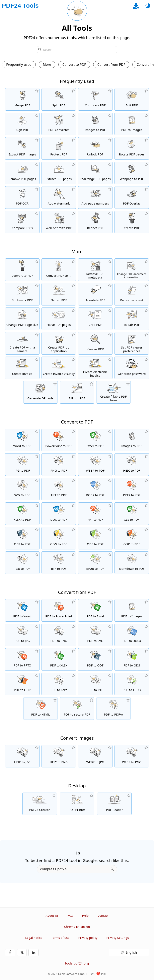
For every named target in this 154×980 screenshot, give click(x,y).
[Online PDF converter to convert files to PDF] (22, 270)
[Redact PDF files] (95, 222)
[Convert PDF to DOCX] (132, 635)
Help (85, 916)
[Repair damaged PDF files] (132, 319)
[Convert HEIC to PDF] (132, 465)
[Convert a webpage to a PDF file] (132, 173)
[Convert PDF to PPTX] (22, 659)
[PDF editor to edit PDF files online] (132, 99)
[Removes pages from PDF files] (22, 173)
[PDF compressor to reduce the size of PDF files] (95, 99)
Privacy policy (88, 938)
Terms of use (60, 938)
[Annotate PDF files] (95, 294)
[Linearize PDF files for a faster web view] (59, 222)
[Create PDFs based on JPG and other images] (95, 124)
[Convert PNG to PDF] (59, 465)
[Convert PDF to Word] (22, 610)
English (131, 952)
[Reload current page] (77, 11)
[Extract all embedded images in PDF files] (22, 148)
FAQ (70, 916)
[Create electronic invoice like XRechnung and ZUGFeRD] (95, 368)
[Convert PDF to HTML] (41, 709)
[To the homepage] (20, 6)
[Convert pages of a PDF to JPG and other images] (132, 124)
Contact (103, 916)
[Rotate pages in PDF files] (132, 148)
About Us (52, 916)
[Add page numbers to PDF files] (95, 197)
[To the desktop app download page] (136, 6)
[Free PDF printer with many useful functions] (77, 804)
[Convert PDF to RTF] (95, 684)
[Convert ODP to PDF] (132, 538)
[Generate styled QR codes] (41, 392)
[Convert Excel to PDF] (95, 440)
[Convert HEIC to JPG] (22, 756)
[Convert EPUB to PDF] (95, 563)
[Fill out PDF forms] (77, 392)
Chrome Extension (77, 927)
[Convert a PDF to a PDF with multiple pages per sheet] (132, 294)
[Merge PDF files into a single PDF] (22, 99)
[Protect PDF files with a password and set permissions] (59, 148)
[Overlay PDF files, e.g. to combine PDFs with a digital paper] (132, 197)
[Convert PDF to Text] (59, 684)
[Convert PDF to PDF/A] (113, 709)
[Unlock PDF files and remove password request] (95, 148)
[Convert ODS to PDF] (95, 538)
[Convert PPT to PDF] (95, 514)
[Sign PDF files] (22, 124)
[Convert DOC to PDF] (59, 514)
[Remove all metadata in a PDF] (95, 270)
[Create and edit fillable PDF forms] (113, 392)
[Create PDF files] (132, 222)
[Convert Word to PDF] (22, 440)
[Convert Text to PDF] (22, 563)
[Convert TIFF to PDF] (59, 489)
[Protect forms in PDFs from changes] (59, 294)
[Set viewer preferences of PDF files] (132, 343)
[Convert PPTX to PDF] (132, 489)
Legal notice (34, 938)
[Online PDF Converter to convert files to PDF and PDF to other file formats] (59, 124)
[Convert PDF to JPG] (22, 635)
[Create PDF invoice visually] (59, 368)
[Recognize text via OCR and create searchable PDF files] (22, 197)
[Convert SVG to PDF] (22, 489)
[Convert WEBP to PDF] (95, 465)
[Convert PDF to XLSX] (59, 659)
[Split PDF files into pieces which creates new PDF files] (59, 99)
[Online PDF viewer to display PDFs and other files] (95, 343)
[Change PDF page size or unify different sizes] (22, 319)
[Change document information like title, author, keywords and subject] (132, 270)
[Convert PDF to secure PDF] (77, 709)
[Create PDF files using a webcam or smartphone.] (22, 343)
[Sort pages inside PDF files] (95, 173)
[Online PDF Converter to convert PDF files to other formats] (59, 270)
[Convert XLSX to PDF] (22, 514)
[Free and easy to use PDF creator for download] (40, 804)
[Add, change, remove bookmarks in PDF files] (22, 294)
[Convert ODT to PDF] (22, 538)
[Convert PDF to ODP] (22, 684)
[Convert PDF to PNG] (59, 635)
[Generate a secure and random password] (132, 368)
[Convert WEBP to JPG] (95, 756)
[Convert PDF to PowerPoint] (59, 610)
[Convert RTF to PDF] (59, 563)
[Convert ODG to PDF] (59, 538)
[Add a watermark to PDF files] (59, 197)
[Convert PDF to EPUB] (132, 684)
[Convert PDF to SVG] (95, 635)
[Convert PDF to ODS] (132, 659)
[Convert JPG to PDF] (22, 465)
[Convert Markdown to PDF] (132, 563)
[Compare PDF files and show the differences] (22, 222)
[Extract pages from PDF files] (59, 173)
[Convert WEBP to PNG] (132, 756)
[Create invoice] (22, 368)
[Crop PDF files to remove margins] (95, 319)
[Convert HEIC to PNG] (59, 756)
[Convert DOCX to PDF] (95, 489)
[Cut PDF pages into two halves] (59, 319)
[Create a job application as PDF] (59, 343)
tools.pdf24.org (77, 963)
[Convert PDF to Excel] (95, 610)
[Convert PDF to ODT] (95, 659)
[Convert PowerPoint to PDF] (59, 440)
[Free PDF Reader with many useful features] (114, 804)
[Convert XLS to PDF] (132, 514)
